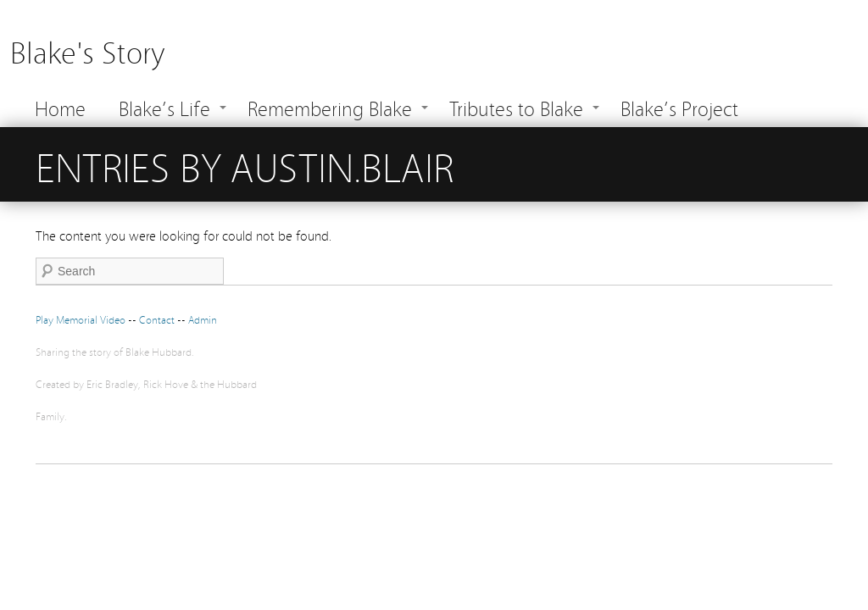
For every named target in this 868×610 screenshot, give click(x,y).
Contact (158, 319)
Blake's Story (87, 50)
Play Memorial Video (81, 319)
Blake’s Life (164, 107)
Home (60, 107)
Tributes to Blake (516, 107)
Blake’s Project (679, 107)
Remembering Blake (330, 107)
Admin (203, 319)
